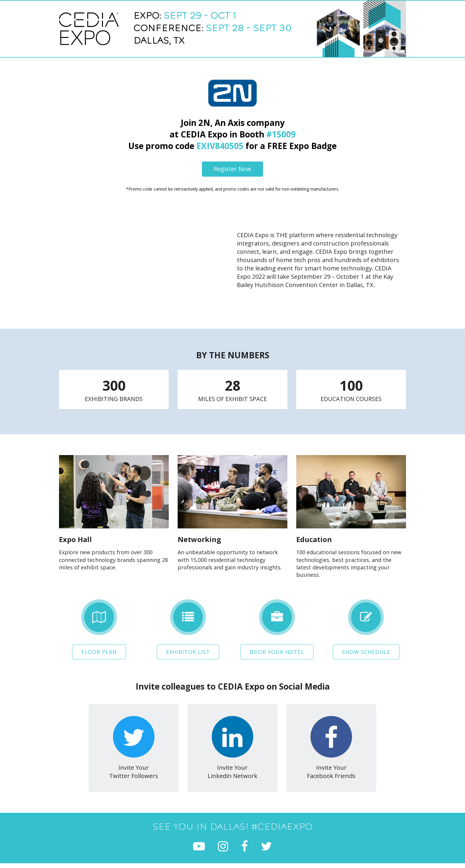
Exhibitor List (188, 651)
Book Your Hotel (277, 651)
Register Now (232, 169)
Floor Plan (99, 651)
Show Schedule (366, 651)
